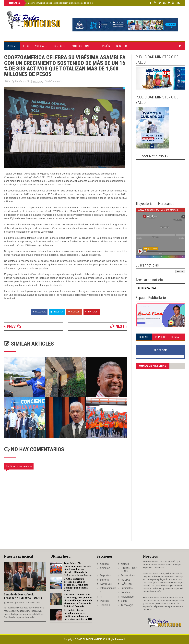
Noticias (41, 46)
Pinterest (92, 312)
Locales (125, 592)
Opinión (105, 46)
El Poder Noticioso (94, 639)
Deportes (105, 575)
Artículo (125, 564)
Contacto (59, 46)
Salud (124, 601)
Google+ (74, 312)
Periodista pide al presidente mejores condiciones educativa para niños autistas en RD (78, 616)
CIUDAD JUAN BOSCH (129, 570)
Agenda (104, 564)
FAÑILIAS (126, 584)
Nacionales (127, 597)
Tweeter (57, 312)
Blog (26, 46)
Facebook (39, 312)
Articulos (105, 568)
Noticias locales (83, 46)
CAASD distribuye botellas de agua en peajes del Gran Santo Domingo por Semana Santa (76, 585)
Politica (104, 601)
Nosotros (122, 46)
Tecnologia (127, 605)
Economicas (128, 575)
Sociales (105, 605)
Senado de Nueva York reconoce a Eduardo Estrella (23, 596)
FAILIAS (125, 580)
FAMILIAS (106, 584)
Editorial (105, 580)
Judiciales (127, 588)
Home (12, 46)
